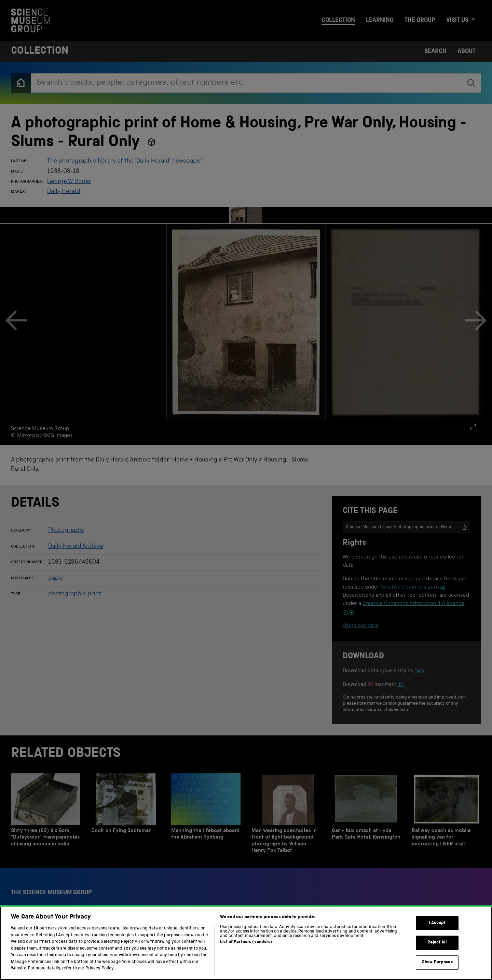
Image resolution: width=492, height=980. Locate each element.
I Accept (437, 928)
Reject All (437, 948)
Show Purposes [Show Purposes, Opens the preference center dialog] (437, 968)
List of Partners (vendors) (246, 948)
